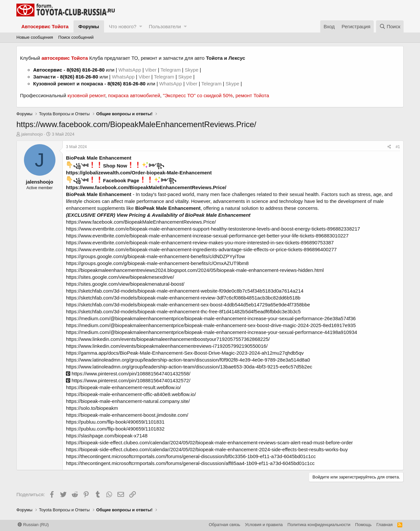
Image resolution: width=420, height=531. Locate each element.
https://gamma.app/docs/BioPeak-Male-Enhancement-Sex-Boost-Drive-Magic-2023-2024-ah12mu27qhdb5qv (185, 353)
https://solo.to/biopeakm (92, 408)
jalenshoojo (32, 134)
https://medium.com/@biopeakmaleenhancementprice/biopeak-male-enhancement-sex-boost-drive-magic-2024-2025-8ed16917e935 (211, 325)
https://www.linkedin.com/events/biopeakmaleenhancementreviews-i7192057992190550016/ (167, 346)
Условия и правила (264, 525)
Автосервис (48, 70)
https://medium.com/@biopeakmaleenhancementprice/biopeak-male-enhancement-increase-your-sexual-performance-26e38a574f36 (211, 318)
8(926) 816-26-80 (86, 70)
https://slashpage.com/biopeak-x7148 (107, 436)
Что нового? (123, 26)
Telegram (171, 70)
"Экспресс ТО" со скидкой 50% (198, 95)
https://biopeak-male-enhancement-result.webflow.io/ (123, 387)
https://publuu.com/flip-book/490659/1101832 (115, 429)
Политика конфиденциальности (319, 525)
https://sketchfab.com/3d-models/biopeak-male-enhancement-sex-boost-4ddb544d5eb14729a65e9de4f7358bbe (188, 305)
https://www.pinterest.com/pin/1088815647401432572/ (128, 380)
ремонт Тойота (252, 95)
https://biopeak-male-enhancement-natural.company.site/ (128, 401)
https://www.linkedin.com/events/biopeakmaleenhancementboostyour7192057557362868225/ (168, 339)
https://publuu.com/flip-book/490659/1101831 (115, 422)
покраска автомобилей (134, 95)
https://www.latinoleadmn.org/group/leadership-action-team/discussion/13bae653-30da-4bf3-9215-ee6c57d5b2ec (189, 367)
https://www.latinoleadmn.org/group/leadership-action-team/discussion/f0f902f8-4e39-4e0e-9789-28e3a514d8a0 (188, 360)
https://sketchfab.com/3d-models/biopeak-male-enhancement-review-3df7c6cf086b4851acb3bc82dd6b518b (183, 298)
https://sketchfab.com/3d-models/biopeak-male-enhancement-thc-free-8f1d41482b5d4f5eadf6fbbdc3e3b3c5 (183, 311)
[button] (141, 26)
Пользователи (165, 26)
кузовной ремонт (86, 95)
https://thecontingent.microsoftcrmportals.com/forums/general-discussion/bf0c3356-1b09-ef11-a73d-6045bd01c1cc (191, 456)
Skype (192, 70)
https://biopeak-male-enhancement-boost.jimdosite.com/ (127, 415)
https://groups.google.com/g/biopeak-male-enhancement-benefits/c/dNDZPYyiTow (155, 256)
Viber (151, 70)
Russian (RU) (33, 525)
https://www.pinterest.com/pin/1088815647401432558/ (128, 374)
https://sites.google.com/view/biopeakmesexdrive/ (120, 277)
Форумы (89, 26)
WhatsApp (130, 70)
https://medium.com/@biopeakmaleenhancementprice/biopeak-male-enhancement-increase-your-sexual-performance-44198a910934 (211, 332)
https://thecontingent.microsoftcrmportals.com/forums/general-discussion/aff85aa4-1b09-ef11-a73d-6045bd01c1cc (190, 463)
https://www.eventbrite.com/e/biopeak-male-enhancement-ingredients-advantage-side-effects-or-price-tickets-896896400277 (201, 249)
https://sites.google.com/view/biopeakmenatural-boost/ (125, 284)
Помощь (363, 525)
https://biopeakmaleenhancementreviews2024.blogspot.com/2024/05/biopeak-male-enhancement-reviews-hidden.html (195, 270)
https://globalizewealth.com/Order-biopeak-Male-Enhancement (139, 173)
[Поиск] (390, 26)
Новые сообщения (35, 37)
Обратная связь (224, 525)
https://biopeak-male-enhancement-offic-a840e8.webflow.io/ (131, 394)
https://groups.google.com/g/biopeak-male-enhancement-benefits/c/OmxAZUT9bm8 (157, 263)
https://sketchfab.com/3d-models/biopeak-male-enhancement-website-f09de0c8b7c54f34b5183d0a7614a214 (185, 291)
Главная (384, 525)
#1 (398, 147)
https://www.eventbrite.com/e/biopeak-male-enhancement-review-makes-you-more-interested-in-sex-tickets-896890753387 (200, 243)
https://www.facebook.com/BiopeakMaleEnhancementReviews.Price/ (146, 187)
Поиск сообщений (76, 37)
